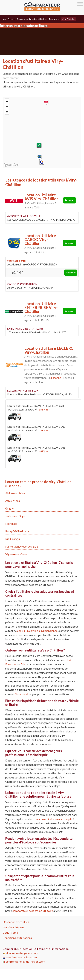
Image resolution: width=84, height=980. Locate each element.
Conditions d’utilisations (17, 938)
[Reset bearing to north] (7, 112)
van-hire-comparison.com (20, 957)
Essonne (56, 378)
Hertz (69, 660)
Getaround (21, 694)
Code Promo (10, 932)
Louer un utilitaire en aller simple (53, 819)
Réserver (69, 200)
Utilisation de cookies (16, 922)
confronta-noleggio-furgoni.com (24, 961)
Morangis (11, 524)
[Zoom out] (7, 107)
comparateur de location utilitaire (33, 911)
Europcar (11, 664)
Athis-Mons (13, 501)
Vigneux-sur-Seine (16, 554)
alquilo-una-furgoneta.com (20, 953)
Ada (23, 664)
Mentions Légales (13, 927)
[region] (42, 132)
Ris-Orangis (13, 539)
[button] (46, 102)
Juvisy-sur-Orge (15, 516)
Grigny (9, 508)
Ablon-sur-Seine (15, 493)
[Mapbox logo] (11, 165)
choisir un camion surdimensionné (38, 631)
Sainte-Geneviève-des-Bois (22, 546)
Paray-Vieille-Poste (17, 531)
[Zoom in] (7, 101)
